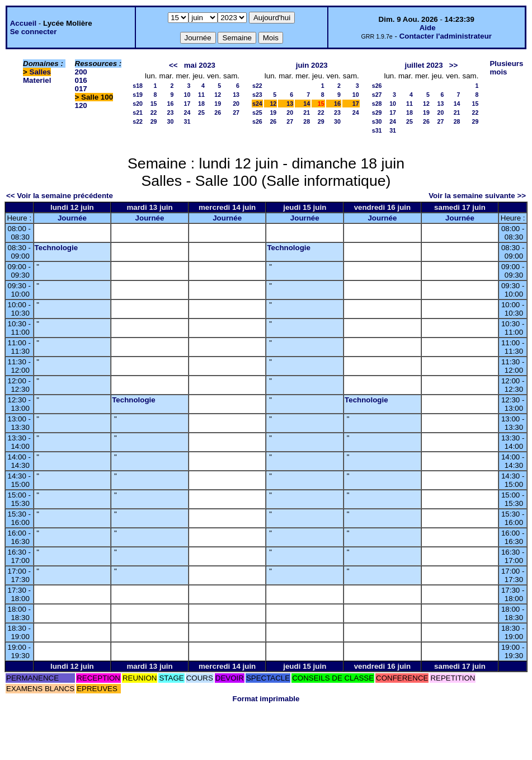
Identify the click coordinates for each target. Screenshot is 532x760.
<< (173, 65)
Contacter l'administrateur (446, 36)
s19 (138, 95)
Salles (41, 72)
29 (154, 121)
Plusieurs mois (506, 68)
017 (81, 89)
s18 (138, 86)
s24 (257, 104)
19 (218, 104)
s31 (377, 130)
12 (218, 95)
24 (187, 112)
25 (201, 112)
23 (171, 112)
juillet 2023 (424, 65)
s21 (138, 112)
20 (236, 104)
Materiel (37, 80)
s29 (377, 112)
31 (187, 121)
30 (171, 121)
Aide (428, 28)
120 (81, 105)
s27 (377, 95)
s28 (377, 104)
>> (454, 65)
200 (81, 72)
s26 (257, 121)
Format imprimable (266, 699)
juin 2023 (312, 65)
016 (81, 80)
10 (187, 95)
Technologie (57, 248)
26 (218, 112)
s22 (138, 121)
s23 (257, 95)
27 (236, 112)
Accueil (23, 23)
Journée (72, 218)
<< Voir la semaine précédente (60, 196)
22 (154, 112)
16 (171, 104)
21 (307, 112)
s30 (377, 121)
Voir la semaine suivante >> (477, 196)
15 (154, 104)
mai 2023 (200, 65)
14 (307, 104)
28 (307, 121)
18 (201, 104)
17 (187, 104)
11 (201, 95)
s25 (257, 112)
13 (236, 95)
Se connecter (34, 32)
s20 (138, 104)
